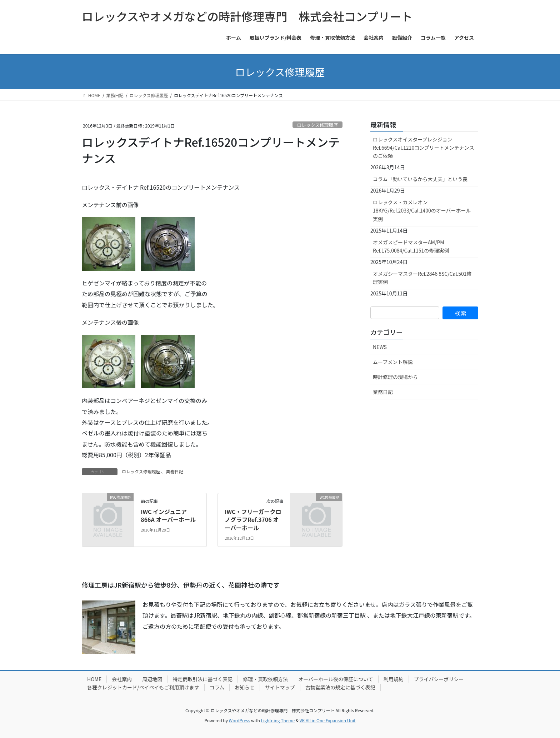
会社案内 (122, 679)
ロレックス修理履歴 (317, 125)
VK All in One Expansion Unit (328, 720)
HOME (94, 679)
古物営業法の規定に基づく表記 (340, 687)
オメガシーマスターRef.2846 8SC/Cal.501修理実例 (422, 278)
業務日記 (175, 471)
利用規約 (394, 679)
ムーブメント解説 (393, 362)
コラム (217, 687)
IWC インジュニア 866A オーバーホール (168, 515)
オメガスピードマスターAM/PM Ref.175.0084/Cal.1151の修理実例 (411, 246)
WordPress (240, 720)
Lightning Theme (278, 720)
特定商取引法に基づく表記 (202, 679)
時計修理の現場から (395, 377)
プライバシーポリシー (439, 679)
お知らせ (245, 687)
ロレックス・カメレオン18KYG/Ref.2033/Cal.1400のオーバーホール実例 (422, 210)
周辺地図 (152, 679)
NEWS (380, 347)
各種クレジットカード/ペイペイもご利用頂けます (143, 687)
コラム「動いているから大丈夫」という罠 (420, 179)
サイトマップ (280, 687)
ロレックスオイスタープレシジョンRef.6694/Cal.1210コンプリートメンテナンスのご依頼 (423, 148)
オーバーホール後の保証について (336, 679)
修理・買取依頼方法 (265, 679)
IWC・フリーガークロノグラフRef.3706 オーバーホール (253, 520)
